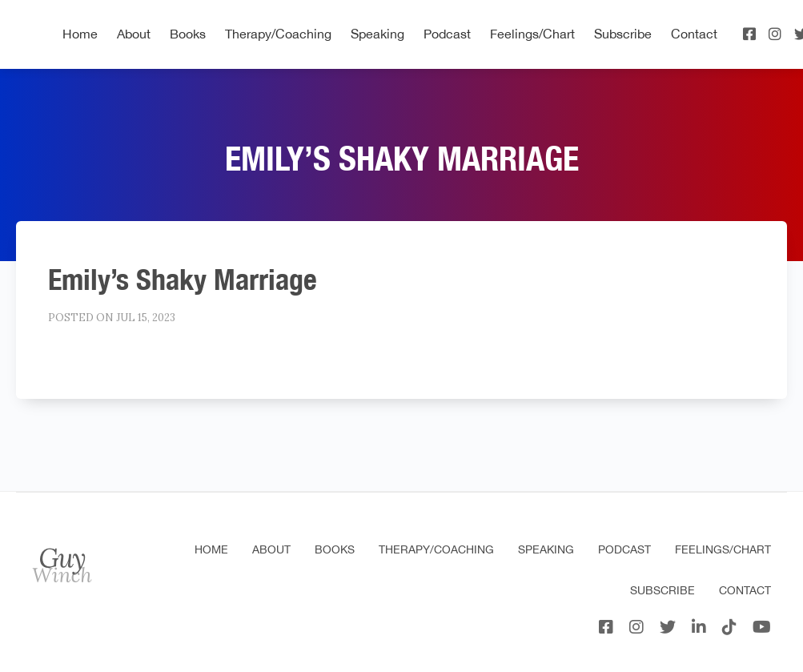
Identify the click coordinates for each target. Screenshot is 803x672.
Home (80, 34)
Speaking (377, 34)
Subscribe (623, 34)
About (134, 34)
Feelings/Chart (532, 34)
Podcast (447, 34)
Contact (694, 34)
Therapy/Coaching (278, 34)
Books (188, 34)
